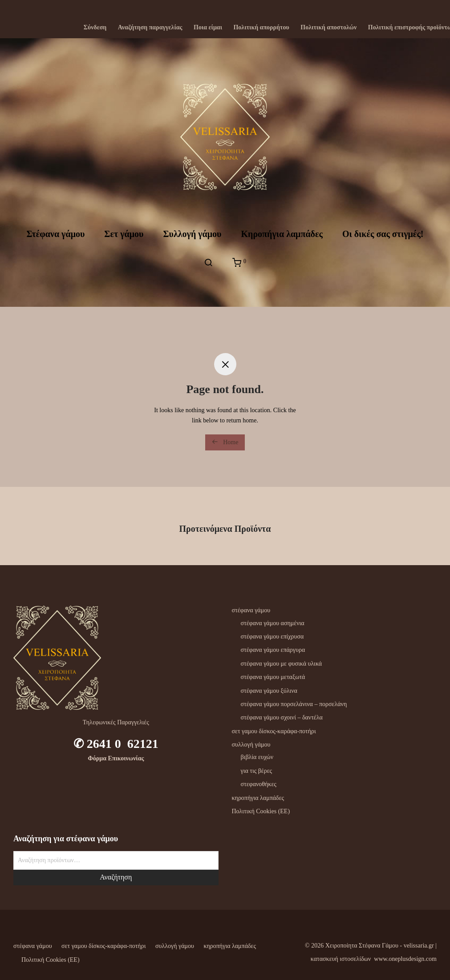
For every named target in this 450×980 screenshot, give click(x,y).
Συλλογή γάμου (192, 234)
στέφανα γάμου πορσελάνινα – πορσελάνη (294, 704)
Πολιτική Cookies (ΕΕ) (261, 811)
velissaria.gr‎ (419, 946)
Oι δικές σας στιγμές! (383, 234)
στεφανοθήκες (259, 784)
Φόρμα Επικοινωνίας (116, 758)
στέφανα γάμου (251, 610)
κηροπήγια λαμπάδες (258, 798)
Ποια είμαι (208, 28)
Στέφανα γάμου (55, 234)
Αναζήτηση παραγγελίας (150, 28)
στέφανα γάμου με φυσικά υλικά (282, 664)
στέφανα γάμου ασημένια (273, 623)
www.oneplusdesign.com (405, 959)
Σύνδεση (95, 28)
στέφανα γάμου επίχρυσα (272, 637)
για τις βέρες (257, 771)
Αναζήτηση (116, 877)
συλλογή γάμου (251, 745)
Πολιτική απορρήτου (261, 28)
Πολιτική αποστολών (328, 28)
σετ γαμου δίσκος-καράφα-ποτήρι (274, 731)
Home (225, 442)
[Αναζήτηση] (208, 263)
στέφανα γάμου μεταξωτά (273, 677)
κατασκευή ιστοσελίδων (341, 959)
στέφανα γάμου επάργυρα (273, 650)
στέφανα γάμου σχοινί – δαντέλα (282, 717)
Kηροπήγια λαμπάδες (282, 234)
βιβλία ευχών (257, 757)
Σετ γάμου (124, 234)
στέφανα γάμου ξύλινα (269, 691)
